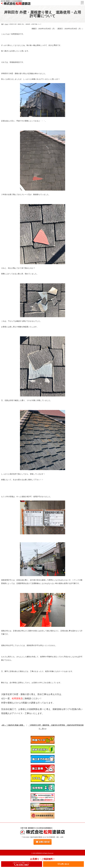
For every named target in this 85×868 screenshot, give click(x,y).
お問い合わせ (63, 864)
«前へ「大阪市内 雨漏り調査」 (13, 725)
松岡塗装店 (39, 853)
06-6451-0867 (22, 865)
